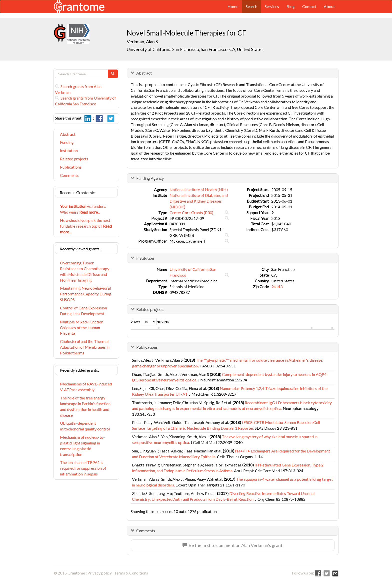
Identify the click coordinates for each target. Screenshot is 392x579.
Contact (309, 6)
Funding (67, 142)
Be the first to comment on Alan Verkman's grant (232, 545)
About (329, 6)
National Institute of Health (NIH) (199, 189)
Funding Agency (150, 178)
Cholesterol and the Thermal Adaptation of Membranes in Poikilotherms (85, 347)
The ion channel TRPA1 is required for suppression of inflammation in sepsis (83, 468)
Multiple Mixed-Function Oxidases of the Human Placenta (82, 328)
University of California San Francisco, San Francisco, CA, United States (195, 49)
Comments (69, 175)
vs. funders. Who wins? (83, 209)
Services (272, 6)
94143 (277, 286)
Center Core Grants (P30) (191, 212)
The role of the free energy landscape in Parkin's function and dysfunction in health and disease (85, 406)
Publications (71, 167)
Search (251, 6)
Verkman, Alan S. (143, 42)
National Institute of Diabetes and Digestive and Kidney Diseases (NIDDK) (199, 201)
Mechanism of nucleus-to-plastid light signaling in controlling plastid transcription (82, 446)
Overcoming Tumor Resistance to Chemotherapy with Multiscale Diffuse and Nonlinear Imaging (85, 271)
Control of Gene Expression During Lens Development (83, 311)
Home (233, 6)
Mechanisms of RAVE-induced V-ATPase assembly (86, 387)
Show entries (150, 322)
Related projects (74, 159)
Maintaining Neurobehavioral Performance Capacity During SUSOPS (86, 294)
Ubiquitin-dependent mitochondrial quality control (85, 426)
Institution (69, 150)
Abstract (68, 134)
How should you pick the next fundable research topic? (86, 226)
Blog (291, 6)
